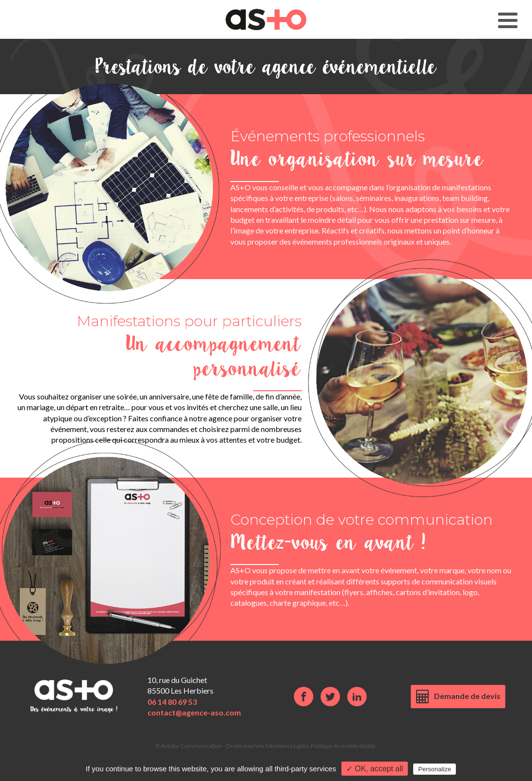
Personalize (435, 769)
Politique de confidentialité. (344, 746)
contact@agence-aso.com (194, 712)
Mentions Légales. (288, 746)
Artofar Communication (191, 746)
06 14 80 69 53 (172, 702)
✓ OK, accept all (375, 769)
